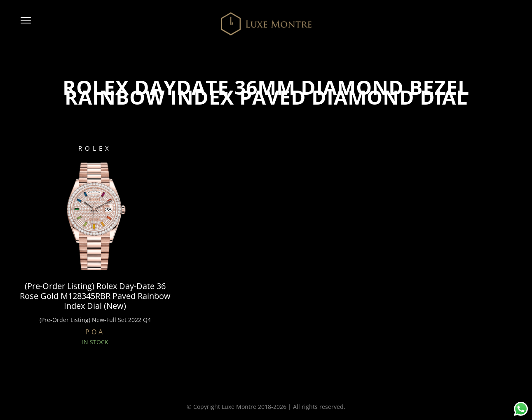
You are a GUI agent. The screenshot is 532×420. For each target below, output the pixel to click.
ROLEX (95, 148)
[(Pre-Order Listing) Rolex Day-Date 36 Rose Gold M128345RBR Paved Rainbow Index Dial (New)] (95, 215)
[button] (26, 24)
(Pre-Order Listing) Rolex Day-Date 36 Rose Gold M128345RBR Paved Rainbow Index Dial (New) (95, 296)
